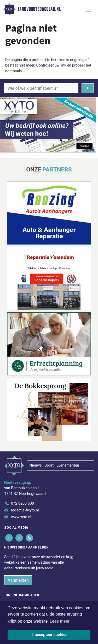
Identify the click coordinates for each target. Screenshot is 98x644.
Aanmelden (18, 580)
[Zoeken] (88, 88)
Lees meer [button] (60, 621)
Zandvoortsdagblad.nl (39, 9)
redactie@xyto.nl (25, 510)
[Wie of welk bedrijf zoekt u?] (41, 88)
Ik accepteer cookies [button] (49, 635)
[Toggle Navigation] (89, 9)
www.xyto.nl (21, 517)
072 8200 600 (22, 503)
